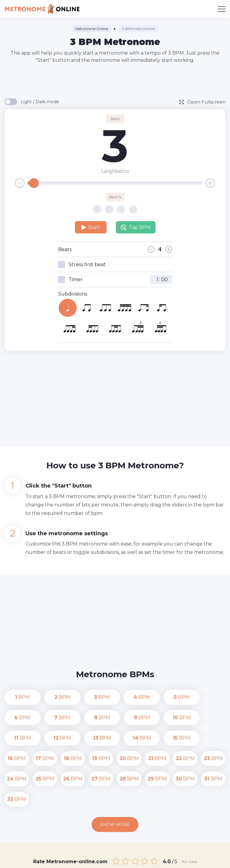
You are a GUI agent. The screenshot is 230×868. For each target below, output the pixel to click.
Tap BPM (136, 227)
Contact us (137, 859)
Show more (115, 784)
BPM (17, 697)
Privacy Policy (169, 859)
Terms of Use (203, 859)
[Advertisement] (115, 80)
